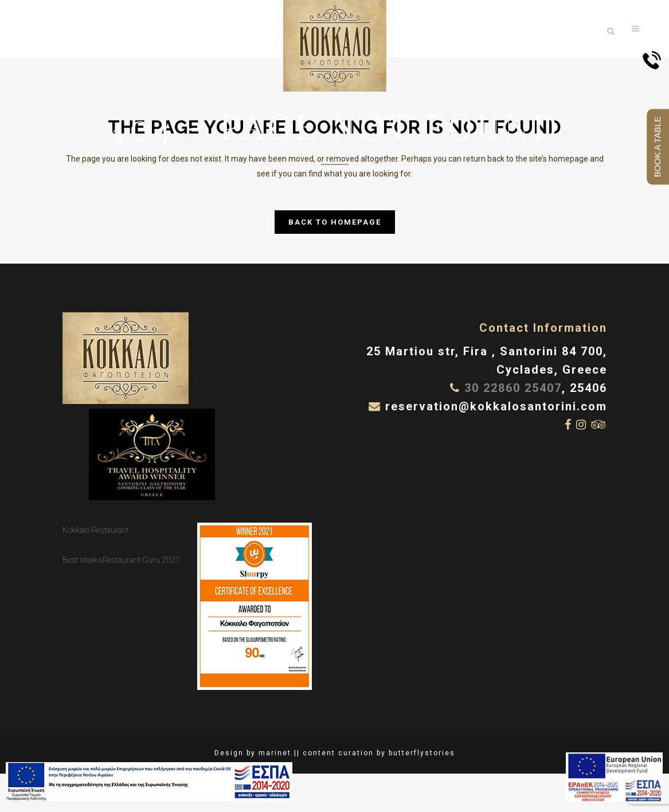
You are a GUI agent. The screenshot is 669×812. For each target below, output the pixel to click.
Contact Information (543, 328)
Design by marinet (253, 753)
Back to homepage (335, 222)
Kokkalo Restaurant (96, 530)
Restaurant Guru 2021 (141, 560)
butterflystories (422, 753)
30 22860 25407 (513, 388)
